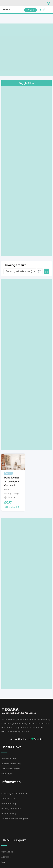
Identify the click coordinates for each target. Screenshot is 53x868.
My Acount (7, 774)
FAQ (3, 862)
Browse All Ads (9, 759)
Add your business (11, 769)
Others (7, 490)
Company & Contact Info (14, 793)
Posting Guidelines (11, 808)
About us (6, 857)
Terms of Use (8, 798)
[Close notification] (48, 3)
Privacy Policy (9, 814)
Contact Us (7, 852)
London (12, 497)
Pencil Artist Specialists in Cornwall (12, 481)
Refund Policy (9, 803)
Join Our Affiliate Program (15, 819)
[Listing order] (20, 271)
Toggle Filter (27, 83)
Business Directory (11, 764)
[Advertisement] (26, 50)
